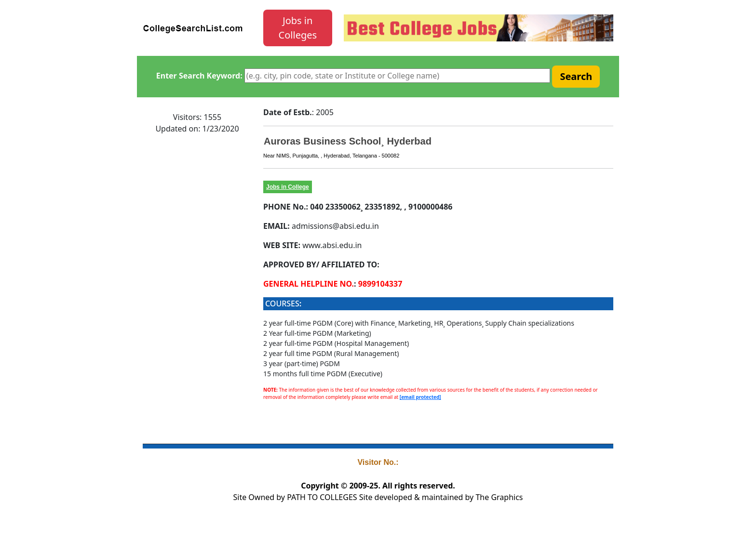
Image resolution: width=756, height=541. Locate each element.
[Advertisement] (197, 287)
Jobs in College (288, 187)
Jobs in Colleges (298, 28)
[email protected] (420, 397)
